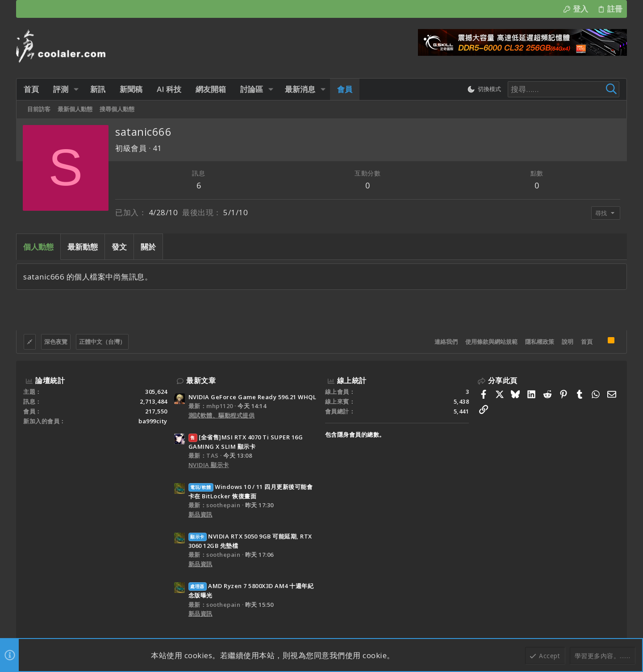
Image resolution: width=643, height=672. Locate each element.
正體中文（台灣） (102, 342)
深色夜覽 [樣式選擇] (56, 342)
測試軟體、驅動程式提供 (222, 415)
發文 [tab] (119, 247)
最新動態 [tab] (83, 247)
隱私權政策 (540, 342)
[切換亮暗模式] (484, 89)
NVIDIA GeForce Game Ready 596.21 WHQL (253, 397)
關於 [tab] (148, 247)
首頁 (587, 342)
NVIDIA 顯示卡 (209, 465)
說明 (568, 342)
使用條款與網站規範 (491, 342)
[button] (76, 89)
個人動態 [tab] (38, 247)
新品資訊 (200, 514)
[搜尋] (564, 89)
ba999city (153, 421)
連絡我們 (446, 342)
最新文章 (201, 380)
